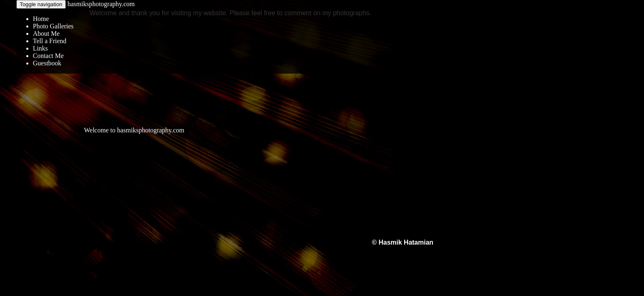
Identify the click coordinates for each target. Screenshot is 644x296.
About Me (46, 34)
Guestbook (47, 63)
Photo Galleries (53, 26)
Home (41, 19)
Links (40, 48)
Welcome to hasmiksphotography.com (134, 130)
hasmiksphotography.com (101, 4)
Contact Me (48, 56)
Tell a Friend (50, 41)
